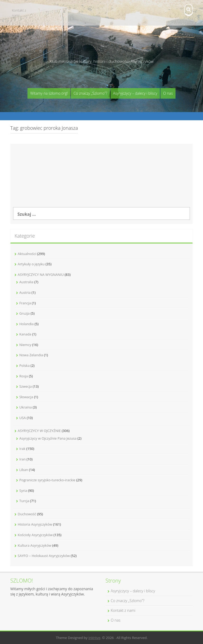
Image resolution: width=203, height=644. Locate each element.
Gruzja (24, 313)
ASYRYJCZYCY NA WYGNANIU (41, 275)
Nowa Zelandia (31, 355)
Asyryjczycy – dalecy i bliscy (135, 93)
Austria (25, 292)
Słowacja (26, 397)
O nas (168, 93)
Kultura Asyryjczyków (34, 545)
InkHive (94, 638)
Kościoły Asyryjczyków (35, 535)
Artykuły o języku (31, 264)
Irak (22, 449)
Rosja (24, 376)
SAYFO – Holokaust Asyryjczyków (44, 556)
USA (23, 418)
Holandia (26, 324)
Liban (24, 470)
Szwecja (26, 386)
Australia (26, 282)
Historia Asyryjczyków (35, 524)
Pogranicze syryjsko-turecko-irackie (47, 480)
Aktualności (27, 254)
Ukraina (26, 407)
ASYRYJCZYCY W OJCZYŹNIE (39, 431)
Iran (22, 459)
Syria (23, 491)
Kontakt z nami (19, 13)
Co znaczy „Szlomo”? (90, 93)
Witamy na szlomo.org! (49, 93)
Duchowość (27, 514)
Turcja (24, 501)
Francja (25, 303)
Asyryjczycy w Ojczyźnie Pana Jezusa (48, 438)
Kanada (25, 334)
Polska (24, 366)
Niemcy (25, 345)
